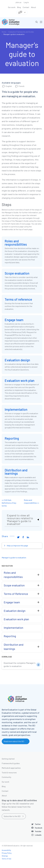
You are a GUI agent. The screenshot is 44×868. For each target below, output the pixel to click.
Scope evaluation (17, 273)
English (9, 86)
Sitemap (5, 856)
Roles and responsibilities (16, 243)
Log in (26, 2)
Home (4, 32)
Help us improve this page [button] (17, 546)
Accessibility (6, 850)
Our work (12, 7)
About (33, 7)
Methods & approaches (11, 768)
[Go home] (13, 22)
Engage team (14, 320)
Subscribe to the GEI (12, 816)
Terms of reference (18, 299)
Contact (26, 7)
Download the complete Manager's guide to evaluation (20, 665)
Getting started (8, 759)
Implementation (16, 409)
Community (6, 777)
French (21, 86)
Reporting (12, 438)
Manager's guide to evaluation (14, 34)
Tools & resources (9, 772)
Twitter (38, 824)
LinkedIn (38, 835)
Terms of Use (6, 859)
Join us (18, 2)
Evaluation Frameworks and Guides (21, 32)
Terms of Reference (16, 594)
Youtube (38, 831)
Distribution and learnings (16, 472)
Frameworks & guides (11, 763)
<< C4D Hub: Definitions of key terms (9, 503)
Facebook (39, 828)
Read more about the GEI (14, 741)
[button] (37, 22)
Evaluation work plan (20, 380)
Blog (19, 7)
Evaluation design (17, 360)
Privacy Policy (7, 853)
